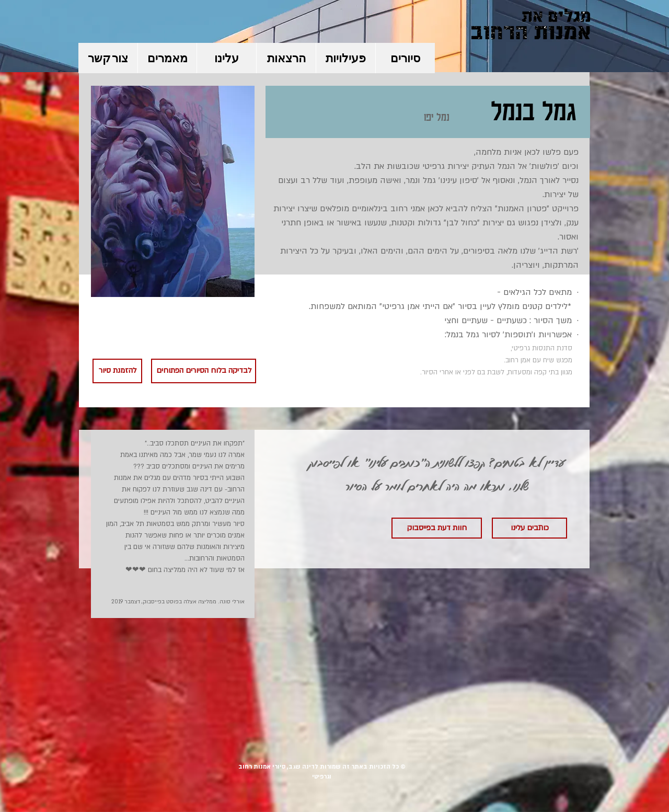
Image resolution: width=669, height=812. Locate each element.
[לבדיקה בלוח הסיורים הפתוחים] (204, 371)
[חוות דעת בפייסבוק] (437, 528)
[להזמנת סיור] (117, 371)
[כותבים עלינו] (529, 528)
